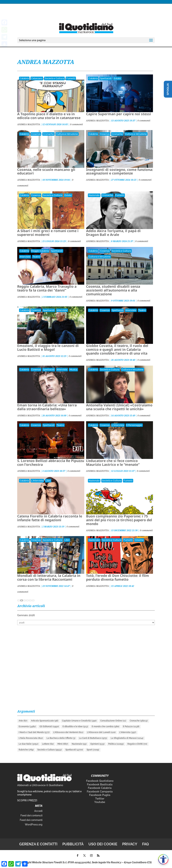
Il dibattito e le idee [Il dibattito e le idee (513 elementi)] (75, 727)
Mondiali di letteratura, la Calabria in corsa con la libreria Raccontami (49, 577)
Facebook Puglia (100, 795)
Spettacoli (106, 78)
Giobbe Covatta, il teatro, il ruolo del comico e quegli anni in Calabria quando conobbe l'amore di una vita (117, 349)
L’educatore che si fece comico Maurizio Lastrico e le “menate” (113, 463)
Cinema (139, 540)
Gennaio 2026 (26, 615)
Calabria (24, 78)
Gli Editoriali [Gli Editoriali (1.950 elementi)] (49, 727)
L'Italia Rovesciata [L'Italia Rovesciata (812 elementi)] (31, 738)
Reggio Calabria (40, 251)
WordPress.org (34, 825)
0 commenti (77, 124)
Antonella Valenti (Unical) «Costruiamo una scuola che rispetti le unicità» (119, 407)
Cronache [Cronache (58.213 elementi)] (139, 721)
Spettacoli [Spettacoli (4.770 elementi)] (74, 750)
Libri (48, 481)
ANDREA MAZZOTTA (29, 124)
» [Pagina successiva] (33, 600)
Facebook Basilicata (100, 784)
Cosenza (36, 134)
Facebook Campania (100, 792)
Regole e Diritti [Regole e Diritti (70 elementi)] (137, 744)
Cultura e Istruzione (67, 134)
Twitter (100, 799)
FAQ (145, 844)
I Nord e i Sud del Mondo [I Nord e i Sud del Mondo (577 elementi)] (34, 732)
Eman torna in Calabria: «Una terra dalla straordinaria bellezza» (47, 407)
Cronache (48, 134)
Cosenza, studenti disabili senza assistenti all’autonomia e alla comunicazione (113, 290)
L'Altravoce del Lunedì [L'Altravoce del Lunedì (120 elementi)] (101, 732)
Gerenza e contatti (38, 844)
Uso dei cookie (103, 844)
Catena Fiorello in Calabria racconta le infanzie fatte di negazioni (50, 518)
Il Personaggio (134, 425)
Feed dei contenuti (31, 815)
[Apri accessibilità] (163, 859)
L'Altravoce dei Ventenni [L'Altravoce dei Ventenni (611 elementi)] (68, 732)
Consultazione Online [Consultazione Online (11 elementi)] (113, 721)
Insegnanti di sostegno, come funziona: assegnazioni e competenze (120, 171)
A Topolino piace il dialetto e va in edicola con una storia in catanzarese (49, 116)
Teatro (36, 257)
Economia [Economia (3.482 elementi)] (27, 727)
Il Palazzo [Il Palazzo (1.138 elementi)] (131, 727)
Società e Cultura (54, 78)
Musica (73, 370)
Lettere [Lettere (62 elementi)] (48, 744)
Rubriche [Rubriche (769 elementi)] (26, 750)
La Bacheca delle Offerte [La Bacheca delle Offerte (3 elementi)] (61, 738)
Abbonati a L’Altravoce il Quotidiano (40, 785)
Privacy (130, 844)
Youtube (100, 802)
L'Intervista (118, 425)
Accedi (38, 811)
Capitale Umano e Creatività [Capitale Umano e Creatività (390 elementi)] (79, 721)
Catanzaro (37, 78)
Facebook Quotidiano (100, 781)
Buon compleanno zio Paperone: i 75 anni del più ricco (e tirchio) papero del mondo (119, 520)
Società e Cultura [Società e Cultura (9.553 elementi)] (50, 750)
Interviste (25, 257)
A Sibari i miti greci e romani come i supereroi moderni (48, 233)
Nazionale (94, 195)
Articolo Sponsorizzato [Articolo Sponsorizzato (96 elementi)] (45, 721)
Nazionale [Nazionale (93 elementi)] (79, 744)
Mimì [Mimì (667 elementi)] (63, 744)
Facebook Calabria (100, 788)
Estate (117, 78)
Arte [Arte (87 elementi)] (23, 721)
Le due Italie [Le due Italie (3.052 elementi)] (29, 744)
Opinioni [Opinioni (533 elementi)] (97, 744)
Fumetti (71, 78)
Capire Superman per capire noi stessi (119, 114)
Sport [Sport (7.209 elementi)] (93, 750)
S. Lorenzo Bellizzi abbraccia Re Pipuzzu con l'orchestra (51, 463)
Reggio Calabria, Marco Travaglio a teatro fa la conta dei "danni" (47, 288)
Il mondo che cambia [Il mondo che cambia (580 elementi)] (105, 727)
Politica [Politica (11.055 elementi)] (116, 744)
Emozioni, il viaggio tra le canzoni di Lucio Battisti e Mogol (48, 348)
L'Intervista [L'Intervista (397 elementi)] (128, 732)
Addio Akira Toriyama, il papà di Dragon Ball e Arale (113, 233)
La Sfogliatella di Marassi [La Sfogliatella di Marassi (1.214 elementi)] (127, 738)
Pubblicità (73, 844)
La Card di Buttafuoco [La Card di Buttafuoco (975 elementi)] (93, 738)
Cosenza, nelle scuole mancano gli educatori (46, 171)
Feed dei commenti (31, 820)
